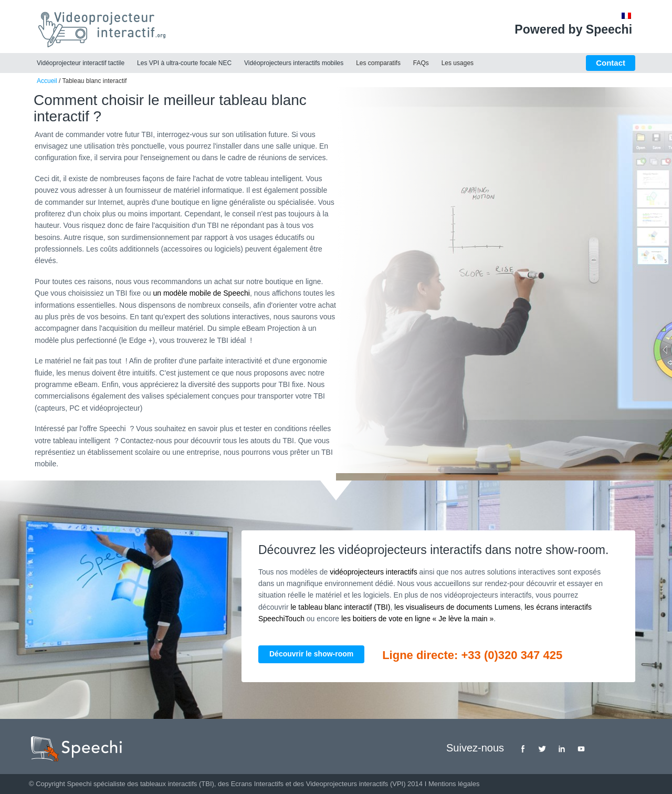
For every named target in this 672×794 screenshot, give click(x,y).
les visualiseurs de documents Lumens (457, 607)
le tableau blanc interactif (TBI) (340, 607)
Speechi (79, 784)
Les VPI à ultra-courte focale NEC (184, 63)
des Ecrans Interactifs (251, 784)
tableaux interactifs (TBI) (177, 784)
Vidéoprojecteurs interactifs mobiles (294, 63)
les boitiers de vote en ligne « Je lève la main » (417, 619)
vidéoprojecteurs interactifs (374, 572)
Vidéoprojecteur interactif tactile (81, 63)
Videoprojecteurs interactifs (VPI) (356, 784)
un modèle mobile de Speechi (201, 293)
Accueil (47, 81)
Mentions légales (454, 784)
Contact (611, 63)
